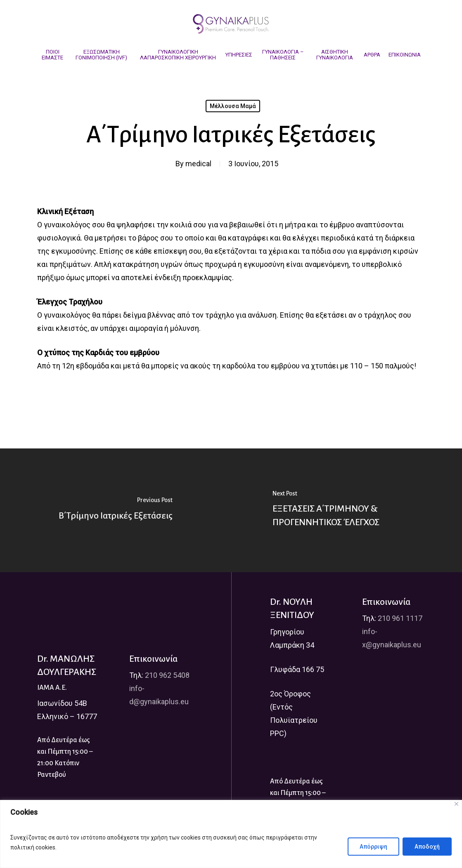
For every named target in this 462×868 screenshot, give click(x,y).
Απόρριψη (373, 847)
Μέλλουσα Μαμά (233, 106)
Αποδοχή (427, 847)
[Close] (456, 804)
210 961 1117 (400, 618)
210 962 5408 (167, 675)
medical (198, 164)
